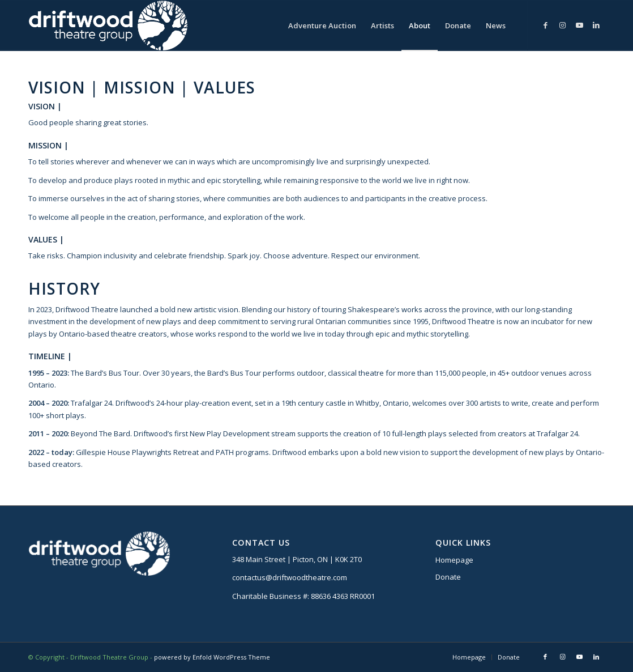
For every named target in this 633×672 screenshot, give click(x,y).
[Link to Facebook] (545, 25)
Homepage (454, 560)
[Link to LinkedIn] (596, 25)
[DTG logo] (108, 25)
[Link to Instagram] (562, 25)
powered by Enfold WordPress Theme (212, 657)
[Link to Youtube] (579, 25)
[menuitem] (322, 25)
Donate (448, 577)
